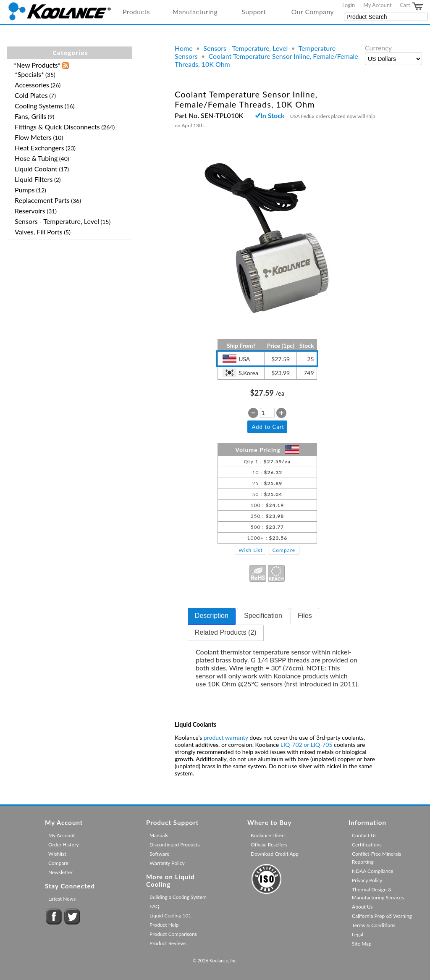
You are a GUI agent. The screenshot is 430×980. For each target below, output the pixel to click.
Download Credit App (275, 854)
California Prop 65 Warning (382, 916)
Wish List (251, 550)
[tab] (212, 616)
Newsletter (60, 872)
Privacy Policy (367, 880)
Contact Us (364, 835)
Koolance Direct (268, 835)
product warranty (226, 737)
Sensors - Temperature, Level (245, 48)
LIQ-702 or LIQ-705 (307, 745)
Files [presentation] (305, 616)
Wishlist (57, 854)
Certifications (367, 845)
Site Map (362, 944)
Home (184, 48)
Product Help (164, 925)
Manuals (159, 835)
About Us (362, 907)
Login (349, 5)
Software (159, 854)
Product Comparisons (173, 934)
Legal (358, 934)
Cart (412, 6)
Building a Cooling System (178, 897)
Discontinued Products (175, 845)
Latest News (62, 899)
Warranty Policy (167, 863)
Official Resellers (269, 845)
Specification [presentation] (263, 616)
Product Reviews (168, 943)
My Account (377, 5)
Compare (284, 550)
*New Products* (37, 65)
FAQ (155, 906)
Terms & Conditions (374, 925)
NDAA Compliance (373, 871)
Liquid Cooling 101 (170, 916)
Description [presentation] (212, 616)
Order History (64, 845)
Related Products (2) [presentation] (226, 632)
